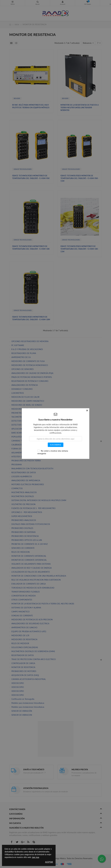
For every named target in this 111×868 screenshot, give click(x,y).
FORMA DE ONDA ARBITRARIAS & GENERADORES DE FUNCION (39, 449)
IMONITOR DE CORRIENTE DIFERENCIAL (29, 560)
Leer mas (36, 857)
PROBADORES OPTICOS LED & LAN (27, 540)
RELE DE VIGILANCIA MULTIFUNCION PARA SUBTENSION (36, 580)
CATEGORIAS (13, 2)
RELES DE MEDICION (21, 552)
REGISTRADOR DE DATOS (23, 655)
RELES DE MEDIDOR (20, 643)
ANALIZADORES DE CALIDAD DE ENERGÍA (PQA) (32, 373)
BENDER (17, 98)
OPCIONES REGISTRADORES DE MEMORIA (30, 341)
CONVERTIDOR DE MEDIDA (23, 596)
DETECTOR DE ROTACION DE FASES (27, 421)
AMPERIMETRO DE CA (21, 357)
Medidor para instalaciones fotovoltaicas (28, 703)
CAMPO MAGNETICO (20, 612)
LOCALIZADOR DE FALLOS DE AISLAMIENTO (31, 572)
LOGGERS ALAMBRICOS (22, 476)
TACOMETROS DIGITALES (22, 417)
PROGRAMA (17, 465)
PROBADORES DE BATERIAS (23, 532)
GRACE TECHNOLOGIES (23, 169)
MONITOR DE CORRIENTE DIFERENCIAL (29, 556)
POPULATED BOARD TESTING (24, 437)
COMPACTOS (17, 488)
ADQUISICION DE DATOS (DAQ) (25, 675)
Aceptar (49, 862)
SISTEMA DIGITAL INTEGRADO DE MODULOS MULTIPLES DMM (39, 500)
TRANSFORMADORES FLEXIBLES (26, 592)
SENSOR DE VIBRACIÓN (22, 711)
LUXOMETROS (18, 393)
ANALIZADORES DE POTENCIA (25, 385)
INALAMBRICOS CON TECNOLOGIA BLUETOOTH (32, 469)
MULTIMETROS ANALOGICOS (24, 492)
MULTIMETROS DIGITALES (23, 496)
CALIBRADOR (17, 445)
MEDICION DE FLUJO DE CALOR (25, 397)
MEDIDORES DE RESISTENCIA (24, 639)
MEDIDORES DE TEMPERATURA (25, 409)
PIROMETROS (17, 413)
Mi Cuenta (63, 2)
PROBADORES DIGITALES (22, 528)
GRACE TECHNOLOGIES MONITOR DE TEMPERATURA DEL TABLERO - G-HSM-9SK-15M (80, 178)
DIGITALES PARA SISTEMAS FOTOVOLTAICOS (31, 524)
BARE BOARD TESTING (21, 433)
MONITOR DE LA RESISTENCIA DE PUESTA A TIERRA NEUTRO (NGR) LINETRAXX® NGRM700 (80, 108)
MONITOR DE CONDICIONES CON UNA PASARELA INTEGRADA (39, 576)
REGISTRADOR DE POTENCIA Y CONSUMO (30, 381)
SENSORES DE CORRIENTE (23, 548)
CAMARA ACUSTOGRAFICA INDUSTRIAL (29, 679)
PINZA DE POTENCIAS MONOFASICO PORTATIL (32, 377)
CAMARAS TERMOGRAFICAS (24, 441)
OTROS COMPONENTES (22, 600)
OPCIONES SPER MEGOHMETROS (27, 512)
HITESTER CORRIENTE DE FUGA (25, 457)
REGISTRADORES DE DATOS (24, 472)
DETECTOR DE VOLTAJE (22, 425)
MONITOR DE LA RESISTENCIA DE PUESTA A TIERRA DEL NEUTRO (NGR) (43, 604)
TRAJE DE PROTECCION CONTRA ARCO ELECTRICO (34, 659)
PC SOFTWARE (18, 345)
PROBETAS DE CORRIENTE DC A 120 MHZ (30, 544)
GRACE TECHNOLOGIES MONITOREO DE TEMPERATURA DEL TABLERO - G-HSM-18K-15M (80, 249)
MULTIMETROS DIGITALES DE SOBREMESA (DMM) (33, 651)
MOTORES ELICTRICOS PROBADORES (28, 484)
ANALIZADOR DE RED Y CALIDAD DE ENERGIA (31, 568)
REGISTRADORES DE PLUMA (24, 353)
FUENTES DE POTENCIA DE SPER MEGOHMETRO (33, 508)
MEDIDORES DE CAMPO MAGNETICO (28, 401)
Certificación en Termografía (23, 699)
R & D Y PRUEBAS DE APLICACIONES (27, 349)
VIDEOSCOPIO (18, 683)
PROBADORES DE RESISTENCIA (25, 536)
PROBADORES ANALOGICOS (24, 520)
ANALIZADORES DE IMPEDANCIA (26, 480)
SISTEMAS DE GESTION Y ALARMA (26, 608)
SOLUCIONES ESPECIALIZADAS (25, 647)
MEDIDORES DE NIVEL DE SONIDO (27, 405)
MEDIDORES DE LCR (20, 635)
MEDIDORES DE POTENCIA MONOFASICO (30, 365)
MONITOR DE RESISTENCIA (23, 667)
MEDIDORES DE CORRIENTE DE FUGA (28, 361)
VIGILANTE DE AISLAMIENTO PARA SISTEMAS (31, 564)
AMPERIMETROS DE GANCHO (24, 627)
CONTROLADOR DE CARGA (23, 663)
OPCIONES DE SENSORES (22, 369)
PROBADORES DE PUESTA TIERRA (26, 461)
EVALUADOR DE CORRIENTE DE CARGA (29, 584)
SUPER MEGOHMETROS (22, 516)
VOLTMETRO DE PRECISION (23, 504)
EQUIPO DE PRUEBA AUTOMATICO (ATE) (29, 631)
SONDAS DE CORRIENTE (22, 616)
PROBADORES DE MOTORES (24, 671)
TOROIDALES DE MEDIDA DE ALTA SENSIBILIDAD (33, 588)
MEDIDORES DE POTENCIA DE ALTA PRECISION (32, 620)
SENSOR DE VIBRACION (22, 715)
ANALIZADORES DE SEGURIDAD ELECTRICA (30, 624)
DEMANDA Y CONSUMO (22, 389)
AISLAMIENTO (17, 453)
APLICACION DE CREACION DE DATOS (28, 429)
